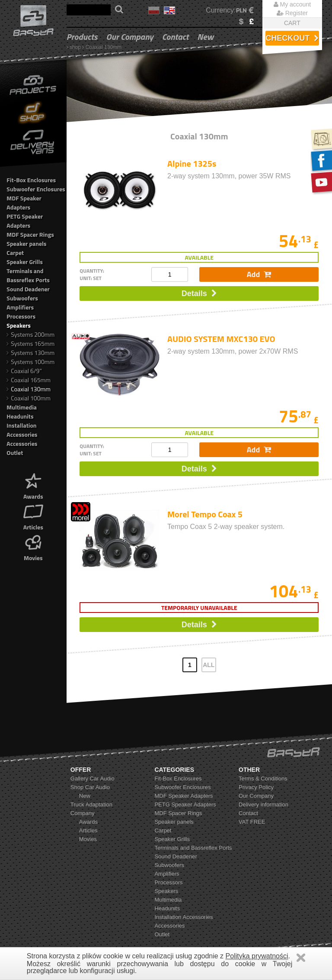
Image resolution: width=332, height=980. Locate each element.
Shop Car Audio (90, 787)
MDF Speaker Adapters (24, 203)
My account (292, 4)
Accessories (22, 443)
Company (83, 813)
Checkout (292, 38)
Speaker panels (26, 243)
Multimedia (22, 407)
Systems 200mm (30, 334)
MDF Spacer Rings (30, 234)
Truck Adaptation (91, 804)
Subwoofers (22, 298)
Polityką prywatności (257, 956)
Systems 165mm (30, 343)
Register (292, 13)
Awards (33, 485)
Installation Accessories (22, 430)
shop (75, 47)
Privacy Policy (256, 787)
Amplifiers (20, 307)
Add (259, 274)
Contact (176, 37)
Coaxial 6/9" (24, 371)
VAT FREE (252, 822)
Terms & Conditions (263, 779)
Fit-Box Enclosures (31, 180)
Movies (33, 547)
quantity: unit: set (92, 274)
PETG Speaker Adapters (25, 221)
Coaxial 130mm (104, 47)
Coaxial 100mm (29, 398)
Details (199, 293)
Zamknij (301, 958)
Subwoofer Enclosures (36, 189)
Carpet (15, 253)
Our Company (129, 37)
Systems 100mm (30, 362)
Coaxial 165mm (29, 380)
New (205, 37)
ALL (209, 665)
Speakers (19, 325)
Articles (33, 516)
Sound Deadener (28, 289)
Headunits (20, 416)
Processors (21, 316)
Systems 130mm (30, 353)
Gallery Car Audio (93, 779)
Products (82, 37)
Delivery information (263, 804)
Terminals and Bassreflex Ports (28, 275)
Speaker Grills (25, 262)
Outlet (15, 453)
